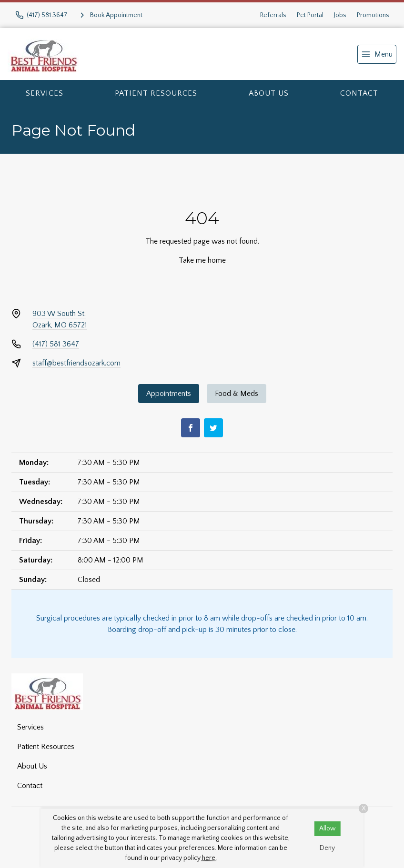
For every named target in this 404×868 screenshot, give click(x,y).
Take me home (202, 260)
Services (45, 93)
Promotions (373, 15)
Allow (328, 829)
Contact (359, 93)
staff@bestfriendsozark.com (76, 363)
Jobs (340, 15)
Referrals (273, 15)
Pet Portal (310, 15)
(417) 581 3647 (56, 344)
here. (209, 858)
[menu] (377, 54)
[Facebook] (191, 428)
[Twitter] (213, 428)
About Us (269, 93)
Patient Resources (156, 93)
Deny (327, 848)
